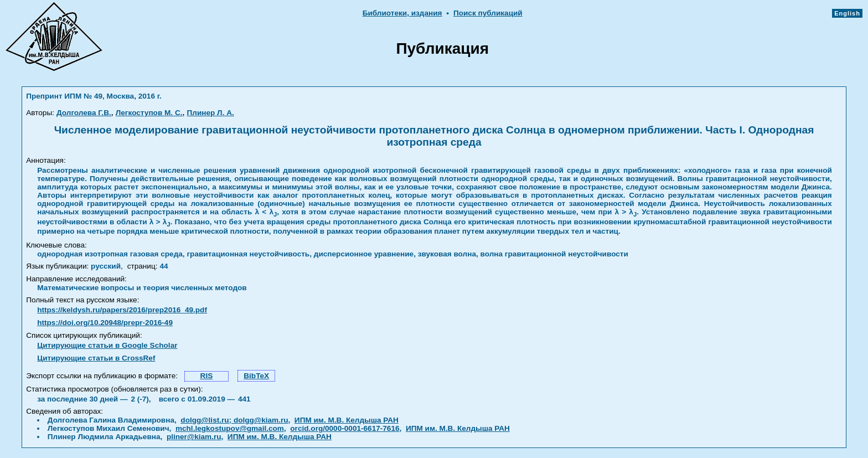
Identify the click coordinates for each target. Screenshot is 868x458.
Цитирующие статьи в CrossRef (96, 358)
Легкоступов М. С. (149, 113)
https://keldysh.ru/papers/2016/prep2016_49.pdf (122, 310)
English (847, 13)
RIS (207, 376)
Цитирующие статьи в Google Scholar (107, 345)
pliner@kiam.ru (194, 437)
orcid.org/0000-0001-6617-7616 (345, 428)
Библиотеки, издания (402, 13)
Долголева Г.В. (84, 113)
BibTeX (256, 376)
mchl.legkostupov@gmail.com (230, 428)
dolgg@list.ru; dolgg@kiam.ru (234, 420)
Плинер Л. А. (211, 113)
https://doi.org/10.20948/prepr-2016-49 (105, 323)
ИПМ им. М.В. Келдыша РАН (347, 420)
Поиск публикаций (488, 13)
